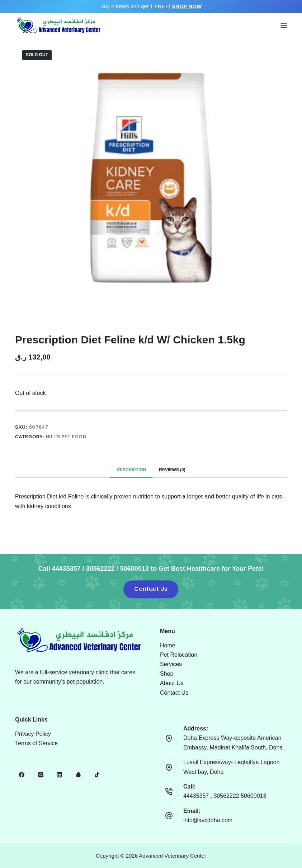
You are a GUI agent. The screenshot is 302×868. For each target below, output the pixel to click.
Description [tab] (131, 470)
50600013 (253, 796)
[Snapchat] (79, 775)
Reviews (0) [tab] (172, 470)
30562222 (227, 796)
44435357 (197, 796)
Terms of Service (36, 743)
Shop (167, 674)
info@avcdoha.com (208, 820)
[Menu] (284, 25)
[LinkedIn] (60, 775)
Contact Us (151, 589)
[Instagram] (41, 775)
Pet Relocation (179, 655)
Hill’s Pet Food (66, 437)
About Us (172, 683)
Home (168, 645)
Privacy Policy (33, 734)
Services (171, 664)
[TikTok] (97, 775)
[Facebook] (22, 775)
